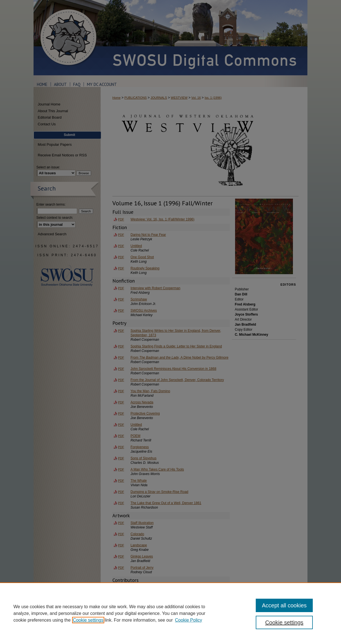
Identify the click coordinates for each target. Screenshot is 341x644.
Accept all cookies (284, 605)
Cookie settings (88, 620)
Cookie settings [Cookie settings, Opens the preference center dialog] (284, 622)
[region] (170, 613)
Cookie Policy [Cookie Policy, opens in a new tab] (189, 620)
